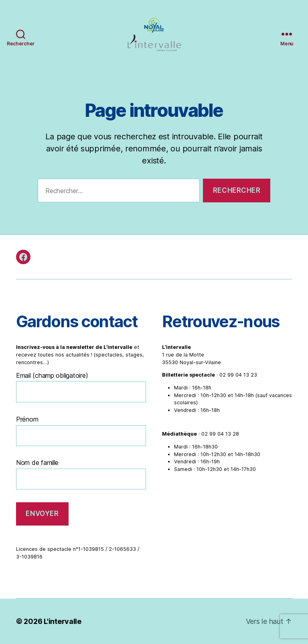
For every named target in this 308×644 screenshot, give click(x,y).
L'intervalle (63, 621)
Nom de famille (37, 463)
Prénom (27, 419)
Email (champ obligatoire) (52, 375)
